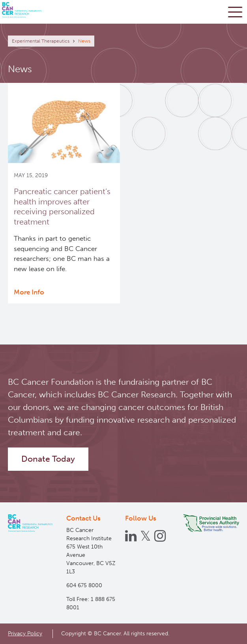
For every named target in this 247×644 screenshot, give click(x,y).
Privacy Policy (25, 633)
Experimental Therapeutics (41, 41)
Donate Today (48, 459)
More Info (29, 292)
